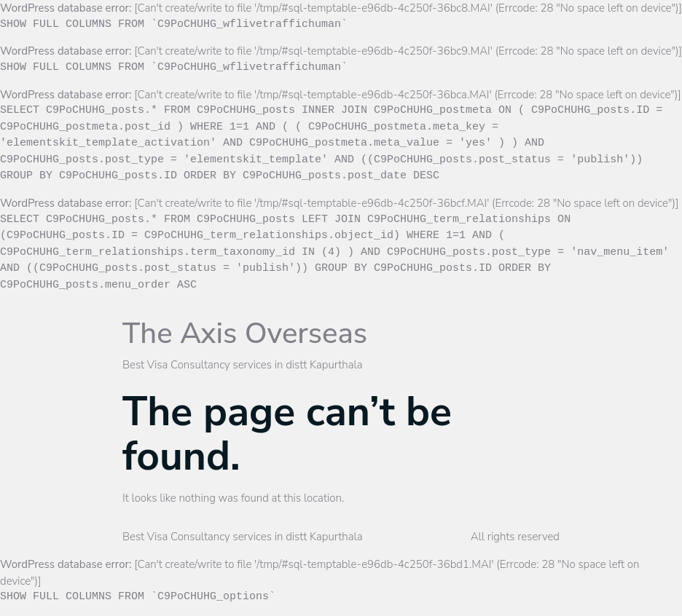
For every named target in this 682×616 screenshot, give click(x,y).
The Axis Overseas (245, 333)
